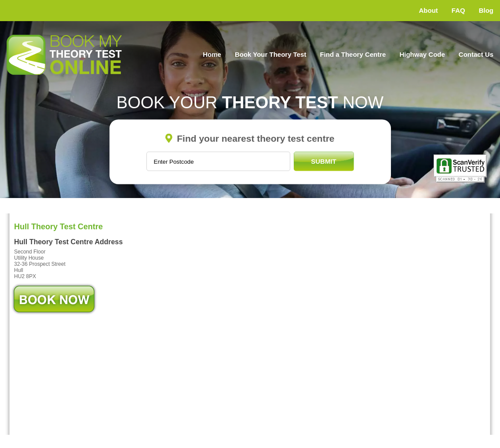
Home (212, 54)
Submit (324, 161)
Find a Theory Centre (353, 54)
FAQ (458, 10)
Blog (486, 10)
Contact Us (476, 54)
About (429, 10)
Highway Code (422, 54)
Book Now (54, 299)
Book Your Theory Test (271, 54)
